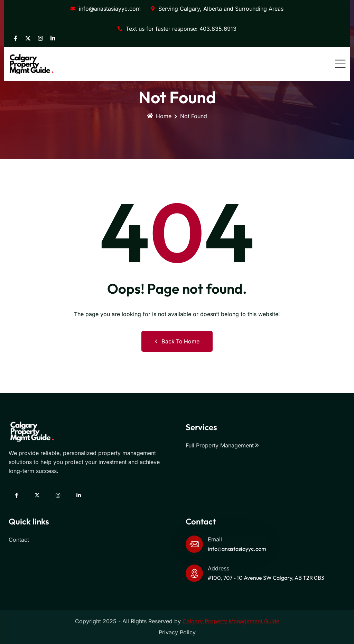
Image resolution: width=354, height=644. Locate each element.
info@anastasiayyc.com (106, 9)
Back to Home (177, 341)
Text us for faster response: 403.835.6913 (177, 29)
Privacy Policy (177, 632)
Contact (19, 540)
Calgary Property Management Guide (231, 621)
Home (159, 116)
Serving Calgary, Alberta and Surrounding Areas (217, 9)
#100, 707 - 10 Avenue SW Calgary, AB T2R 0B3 (266, 578)
